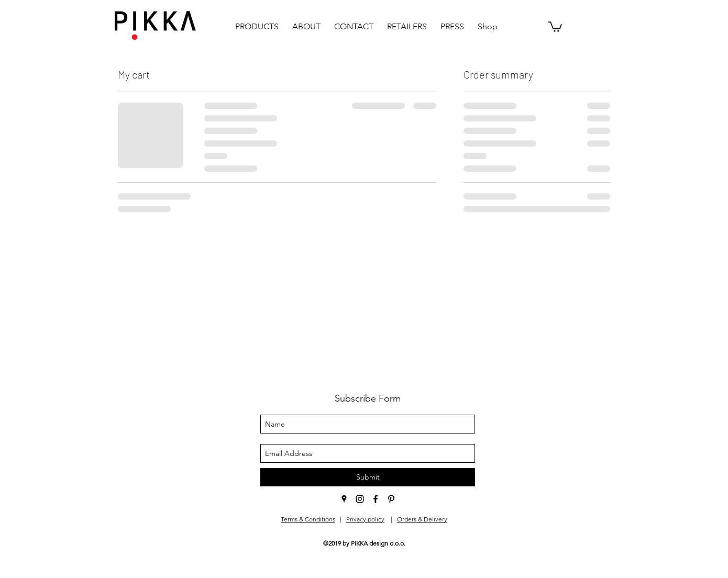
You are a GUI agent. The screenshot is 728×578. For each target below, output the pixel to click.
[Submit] (368, 477)
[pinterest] (391, 499)
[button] (555, 26)
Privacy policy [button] (365, 519)
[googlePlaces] (344, 499)
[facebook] (376, 499)
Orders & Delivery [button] (422, 519)
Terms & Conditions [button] (308, 519)
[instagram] (360, 499)
